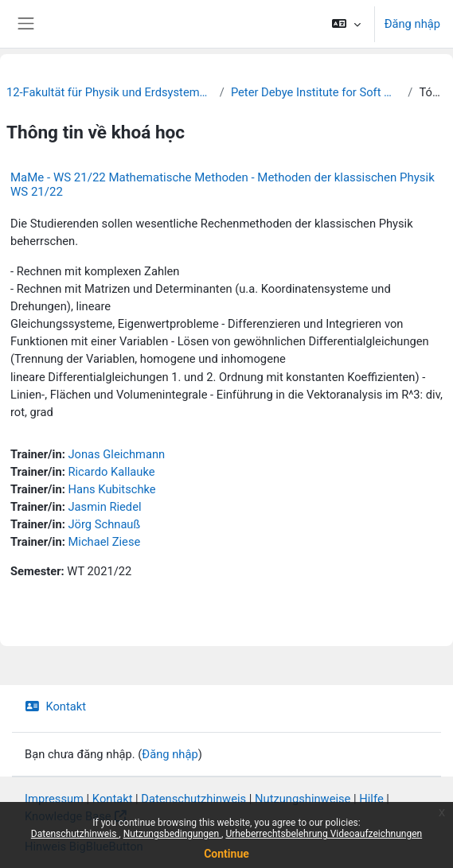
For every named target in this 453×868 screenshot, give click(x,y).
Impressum (54, 799)
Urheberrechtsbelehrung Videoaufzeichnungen (324, 834)
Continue (226, 854)
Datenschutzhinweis (75, 834)
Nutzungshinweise (303, 799)
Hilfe (371, 799)
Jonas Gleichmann (116, 454)
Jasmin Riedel (104, 507)
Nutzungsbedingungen (172, 834)
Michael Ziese (104, 542)
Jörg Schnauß (104, 524)
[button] (346, 24)
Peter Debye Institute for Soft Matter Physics (316, 92)
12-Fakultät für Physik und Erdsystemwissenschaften (110, 92)
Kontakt (55, 706)
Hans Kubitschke (111, 489)
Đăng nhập (412, 24)
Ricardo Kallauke (111, 472)
